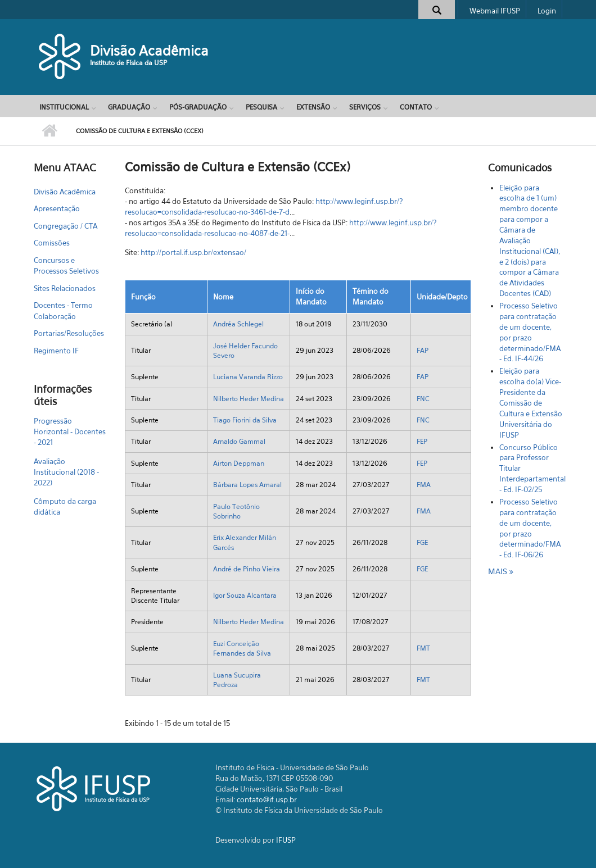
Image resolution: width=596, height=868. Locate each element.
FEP (422, 441)
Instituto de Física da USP (128, 63)
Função (143, 297)
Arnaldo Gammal (239, 441)
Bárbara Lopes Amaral (247, 485)
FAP (423, 350)
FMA (424, 485)
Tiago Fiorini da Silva (245, 420)
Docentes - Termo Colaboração (63, 311)
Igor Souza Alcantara (245, 595)
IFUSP (286, 840)
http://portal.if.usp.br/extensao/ (193, 252)
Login (547, 11)
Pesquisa (261, 107)
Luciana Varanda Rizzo (248, 377)
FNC (423, 399)
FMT (423, 648)
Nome (223, 297)
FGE (422, 542)
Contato (416, 107)
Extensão (313, 107)
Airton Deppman (239, 463)
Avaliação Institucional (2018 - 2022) (66, 472)
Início (49, 131)
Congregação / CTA (66, 226)
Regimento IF (56, 351)
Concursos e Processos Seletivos (66, 266)
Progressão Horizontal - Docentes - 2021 (70, 431)
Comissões (52, 243)
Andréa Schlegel (238, 324)
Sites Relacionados (65, 288)
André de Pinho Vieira (247, 569)
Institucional (64, 107)
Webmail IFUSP (495, 11)
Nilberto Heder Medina (249, 399)
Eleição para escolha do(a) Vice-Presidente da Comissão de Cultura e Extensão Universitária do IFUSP (531, 403)
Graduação (129, 107)
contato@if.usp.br (267, 799)
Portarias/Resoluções (69, 333)
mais (499, 571)
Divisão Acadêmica (149, 51)
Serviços (365, 107)
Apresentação (57, 208)
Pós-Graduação (198, 107)
